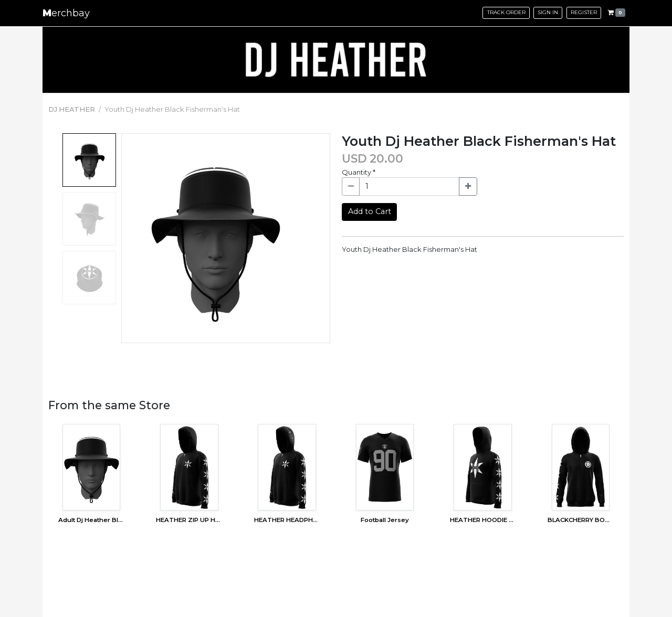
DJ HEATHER (72, 109)
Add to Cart (370, 211)
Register (584, 12)
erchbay (66, 13)
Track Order (506, 12)
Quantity (359, 172)
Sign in (548, 12)
